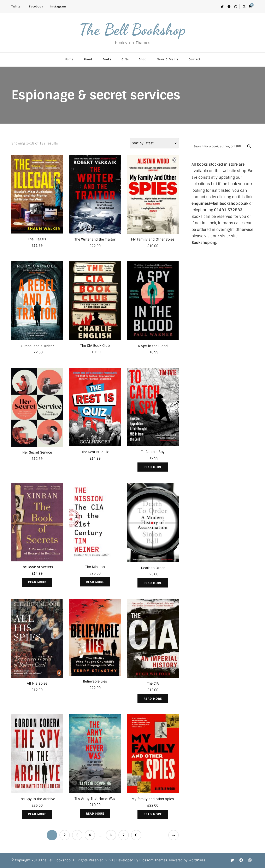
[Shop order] (154, 143)
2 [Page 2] (64, 835)
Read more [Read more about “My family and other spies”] (153, 814)
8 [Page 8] (136, 835)
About (88, 59)
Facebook (36, 7)
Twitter (17, 7)
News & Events (168, 59)
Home (69, 59)
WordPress (197, 860)
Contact (195, 59)
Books (107, 59)
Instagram (58, 7)
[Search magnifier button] (249, 146)
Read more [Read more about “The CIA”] (153, 699)
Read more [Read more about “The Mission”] (95, 582)
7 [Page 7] (123, 835)
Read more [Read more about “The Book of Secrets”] (37, 582)
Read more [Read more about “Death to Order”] (153, 583)
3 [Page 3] (77, 835)
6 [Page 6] (111, 835)
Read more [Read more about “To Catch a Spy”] (153, 467)
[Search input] (218, 146)
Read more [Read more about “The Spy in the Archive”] (37, 814)
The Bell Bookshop (132, 29)
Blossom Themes (153, 860)
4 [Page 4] (90, 835)
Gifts (125, 59)
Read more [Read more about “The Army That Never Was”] (95, 814)
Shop (143, 59)
